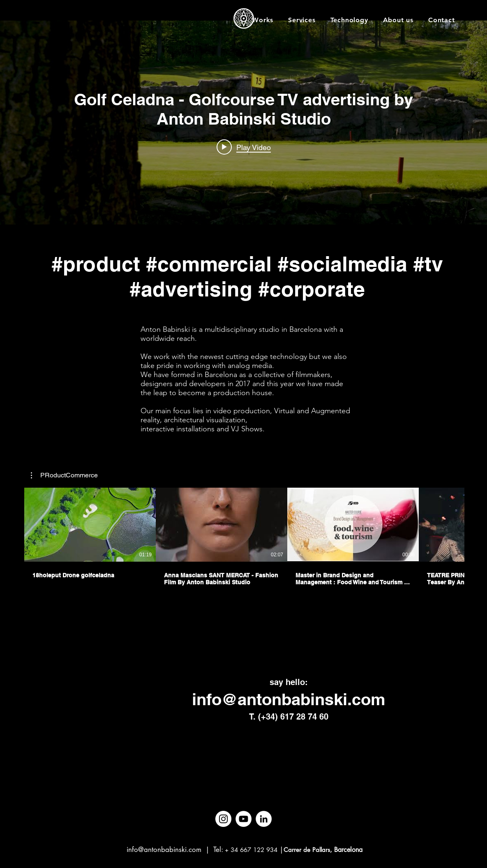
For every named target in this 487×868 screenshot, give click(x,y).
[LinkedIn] (264, 819)
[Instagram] (223, 819)
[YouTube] (243, 819)
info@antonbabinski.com (289, 699)
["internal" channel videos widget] (243, 123)
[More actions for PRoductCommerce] (64, 475)
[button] (64, 475)
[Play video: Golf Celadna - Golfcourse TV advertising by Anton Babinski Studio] (244, 147)
